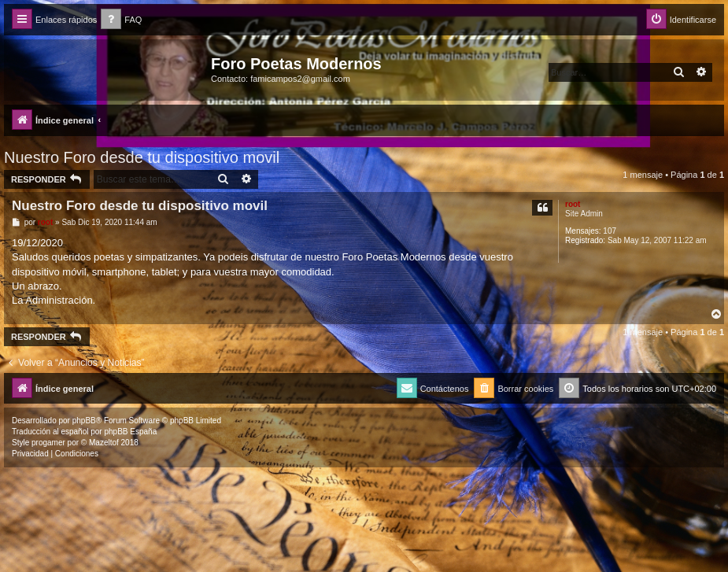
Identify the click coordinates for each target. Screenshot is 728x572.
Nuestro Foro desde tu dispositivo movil (142, 157)
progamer (48, 443)
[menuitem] (121, 20)
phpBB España (130, 432)
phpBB (84, 421)
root (573, 204)
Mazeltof (104, 443)
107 (610, 231)
